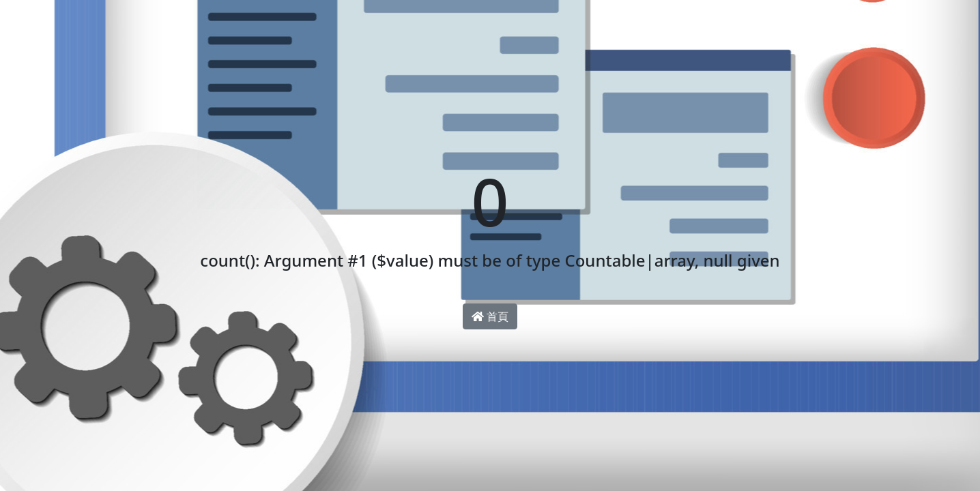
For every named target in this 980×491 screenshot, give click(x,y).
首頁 (490, 316)
